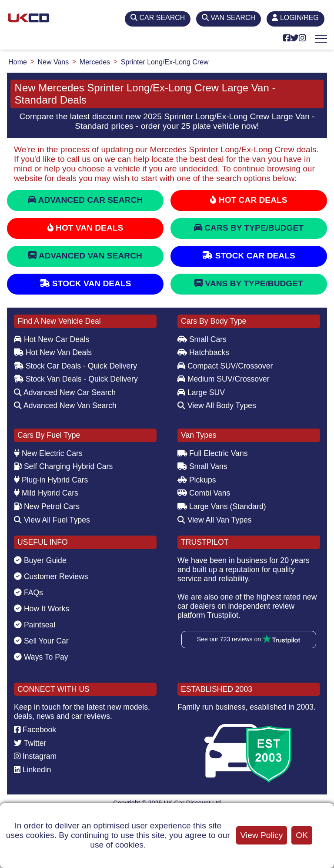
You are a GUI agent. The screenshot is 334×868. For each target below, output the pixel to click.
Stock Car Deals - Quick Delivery (75, 366)
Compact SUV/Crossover (225, 366)
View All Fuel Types (52, 520)
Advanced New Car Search (65, 392)
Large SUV (201, 392)
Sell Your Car (41, 641)
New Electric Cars (48, 453)
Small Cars (202, 339)
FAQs (28, 593)
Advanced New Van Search (65, 406)
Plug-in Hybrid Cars (51, 480)
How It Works (42, 609)
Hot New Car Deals (52, 339)
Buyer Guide (40, 560)
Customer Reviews (51, 576)
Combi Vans (204, 493)
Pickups (197, 480)
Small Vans (202, 466)
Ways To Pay (41, 657)
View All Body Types (217, 406)
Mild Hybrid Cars (46, 493)
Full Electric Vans (213, 453)
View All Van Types (215, 520)
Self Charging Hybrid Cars (63, 466)
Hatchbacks (203, 352)
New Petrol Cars (47, 506)
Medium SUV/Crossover (224, 379)
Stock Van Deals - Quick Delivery (76, 379)
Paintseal (35, 625)
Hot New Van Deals (53, 352)
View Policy (262, 835)
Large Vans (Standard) (222, 506)
